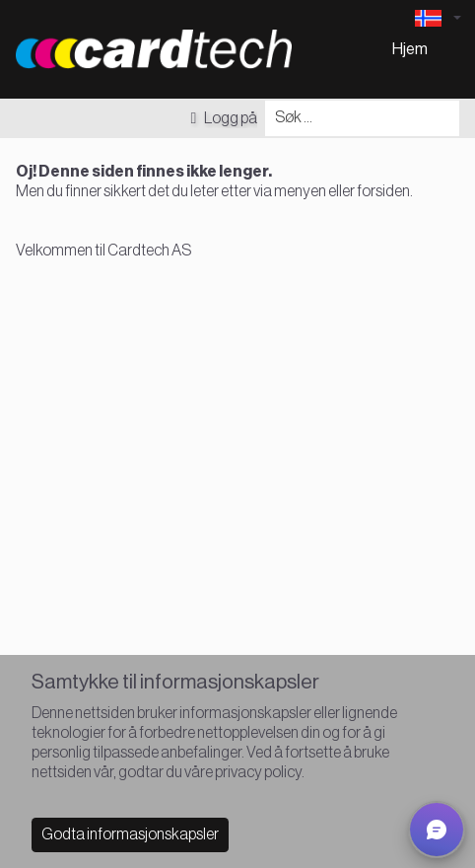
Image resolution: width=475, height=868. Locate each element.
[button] (437, 830)
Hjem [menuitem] (410, 49)
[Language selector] (438, 18)
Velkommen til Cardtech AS (103, 251)
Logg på (224, 118)
